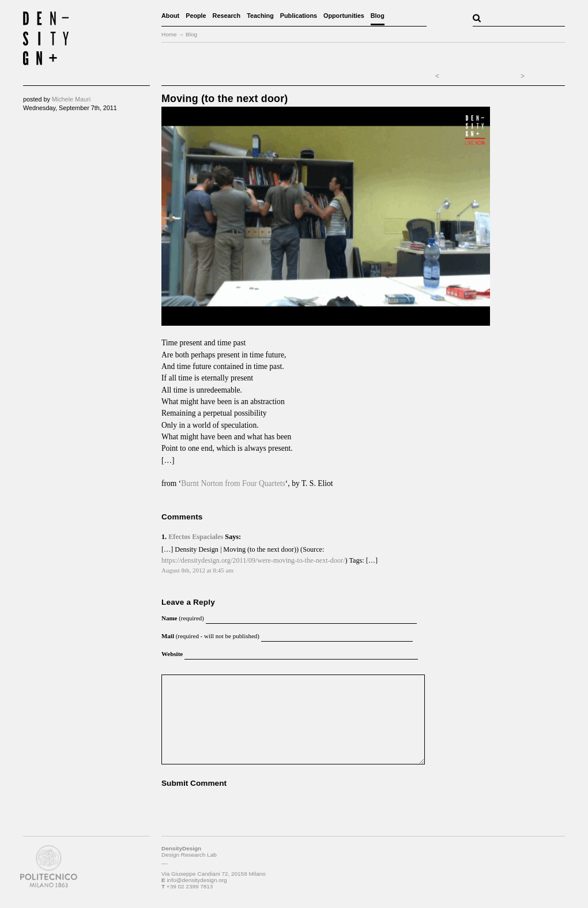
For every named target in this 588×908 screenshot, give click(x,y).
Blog (378, 16)
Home (169, 34)
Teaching (260, 16)
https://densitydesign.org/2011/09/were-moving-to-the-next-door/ (253, 560)
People (196, 16)
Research (227, 16)
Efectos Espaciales (196, 537)
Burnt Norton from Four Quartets (233, 483)
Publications (299, 16)
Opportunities (344, 16)
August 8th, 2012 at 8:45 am (197, 570)
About (170, 16)
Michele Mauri (71, 99)
